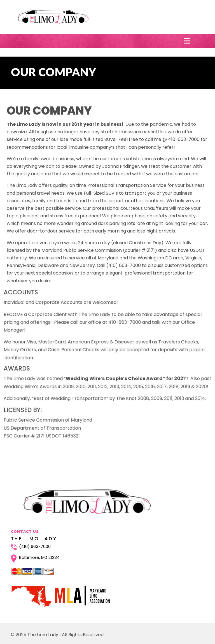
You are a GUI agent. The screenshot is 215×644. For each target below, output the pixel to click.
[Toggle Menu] (188, 41)
